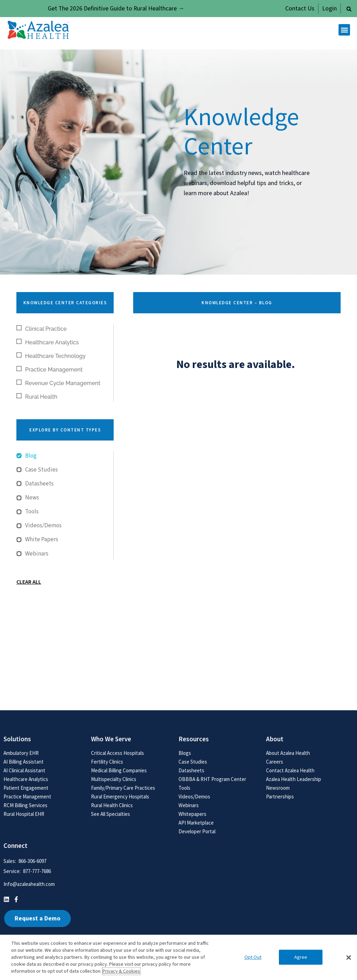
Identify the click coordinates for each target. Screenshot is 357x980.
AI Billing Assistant (24, 762)
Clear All (29, 582)
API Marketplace (196, 823)
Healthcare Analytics (48, 342)
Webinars (189, 805)
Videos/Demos (194, 797)
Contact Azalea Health (290, 770)
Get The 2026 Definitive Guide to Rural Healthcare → (116, 9)
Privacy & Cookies (121, 971)
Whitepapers (192, 814)
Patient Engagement (26, 788)
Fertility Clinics (107, 762)
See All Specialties (111, 814)
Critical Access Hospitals (117, 753)
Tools (184, 788)
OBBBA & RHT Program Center (212, 779)
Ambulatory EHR (21, 753)
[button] (349, 9)
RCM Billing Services (25, 805)
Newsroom (278, 788)
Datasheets (191, 770)
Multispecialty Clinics (114, 779)
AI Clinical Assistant (24, 770)
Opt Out (253, 957)
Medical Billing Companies (119, 770)
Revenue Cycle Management (58, 383)
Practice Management (50, 369)
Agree (301, 957)
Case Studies (193, 762)
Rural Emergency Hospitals (120, 797)
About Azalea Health (288, 753)
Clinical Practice (41, 329)
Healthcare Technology (51, 356)
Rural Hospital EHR (24, 814)
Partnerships (280, 797)
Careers (275, 762)
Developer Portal (197, 831)
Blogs (185, 753)
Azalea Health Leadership (294, 779)
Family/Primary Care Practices (123, 788)
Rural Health (37, 397)
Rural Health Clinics (112, 805)
